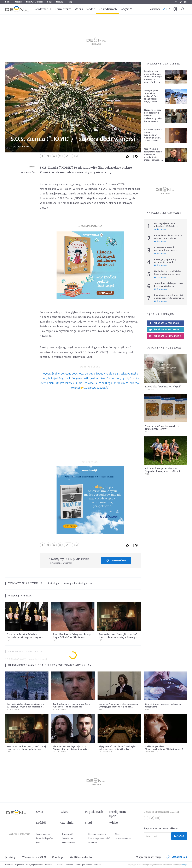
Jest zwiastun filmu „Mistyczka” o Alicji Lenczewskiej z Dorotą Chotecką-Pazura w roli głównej (118, 637)
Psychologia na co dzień (99, 838)
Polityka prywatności (35, 865)
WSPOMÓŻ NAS (176, 857)
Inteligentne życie (118, 814)
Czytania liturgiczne (97, 834)
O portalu (9, 865)
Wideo (91, 9)
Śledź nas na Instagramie (165, 336)
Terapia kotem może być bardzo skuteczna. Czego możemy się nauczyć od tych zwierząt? (153, 78)
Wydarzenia (43, 9)
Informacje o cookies (83, 865)
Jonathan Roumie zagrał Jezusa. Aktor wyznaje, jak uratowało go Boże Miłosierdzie (119, 707)
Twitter (181, 2)
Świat (9, 752)
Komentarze (63, 9)
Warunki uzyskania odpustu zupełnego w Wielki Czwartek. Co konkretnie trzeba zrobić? (153, 136)
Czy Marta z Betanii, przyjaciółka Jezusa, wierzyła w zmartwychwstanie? (165, 251)
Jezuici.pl (11, 857)
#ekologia (54, 583)
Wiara (79, 9)
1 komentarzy (161, 277)
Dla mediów (59, 865)
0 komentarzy (161, 241)
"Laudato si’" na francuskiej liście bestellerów (162, 428)
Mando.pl (58, 857)
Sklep (70, 2)
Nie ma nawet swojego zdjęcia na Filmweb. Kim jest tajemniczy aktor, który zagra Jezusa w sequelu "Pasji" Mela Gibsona (72, 750)
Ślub (38, 843)
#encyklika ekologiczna (78, 583)
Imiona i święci (68, 843)
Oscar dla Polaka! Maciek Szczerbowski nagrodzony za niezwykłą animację (24, 637)
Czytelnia (67, 823)
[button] (175, 9)
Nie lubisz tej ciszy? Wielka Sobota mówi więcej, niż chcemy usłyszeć (168, 274)
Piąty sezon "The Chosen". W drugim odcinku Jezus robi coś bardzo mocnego (117, 749)
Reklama (69, 865)
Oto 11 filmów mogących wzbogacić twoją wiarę (163, 705)
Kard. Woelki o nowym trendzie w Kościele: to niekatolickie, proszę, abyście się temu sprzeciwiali (153, 156)
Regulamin (20, 865)
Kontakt (48, 865)
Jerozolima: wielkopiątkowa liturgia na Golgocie (169, 285)
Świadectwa (68, 838)
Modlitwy (92, 843)
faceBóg (60, 2)
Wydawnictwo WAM (34, 857)
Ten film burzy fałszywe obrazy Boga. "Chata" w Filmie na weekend (72, 637)
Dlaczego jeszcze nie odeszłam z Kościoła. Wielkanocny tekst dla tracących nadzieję (153, 117)
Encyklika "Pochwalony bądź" (163, 387)
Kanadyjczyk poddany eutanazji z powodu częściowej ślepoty (165, 262)
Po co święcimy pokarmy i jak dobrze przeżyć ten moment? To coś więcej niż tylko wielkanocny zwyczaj (169, 299)
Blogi (50, 2)
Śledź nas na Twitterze (164, 330)
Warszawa (155, 9)
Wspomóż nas (116, 560)
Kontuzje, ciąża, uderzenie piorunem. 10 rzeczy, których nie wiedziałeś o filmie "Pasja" (26, 707)
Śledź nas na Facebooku (164, 323)
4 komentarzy (161, 229)
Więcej (125, 9)
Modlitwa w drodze (35, 2)
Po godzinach (108, 9)
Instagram (185, 2)
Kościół (149, 432)
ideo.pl (184, 865)
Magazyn (18, 2)
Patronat (98, 865)
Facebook (176, 2)
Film (28, 147)
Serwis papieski (43, 834)
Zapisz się (179, 836)
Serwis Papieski (152, 389)
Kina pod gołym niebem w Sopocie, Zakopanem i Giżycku (164, 470)
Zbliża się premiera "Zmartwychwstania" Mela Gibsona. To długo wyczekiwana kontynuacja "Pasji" (165, 750)
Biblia (8, 2)
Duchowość (67, 834)
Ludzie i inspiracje (123, 838)
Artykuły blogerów (44, 838)
